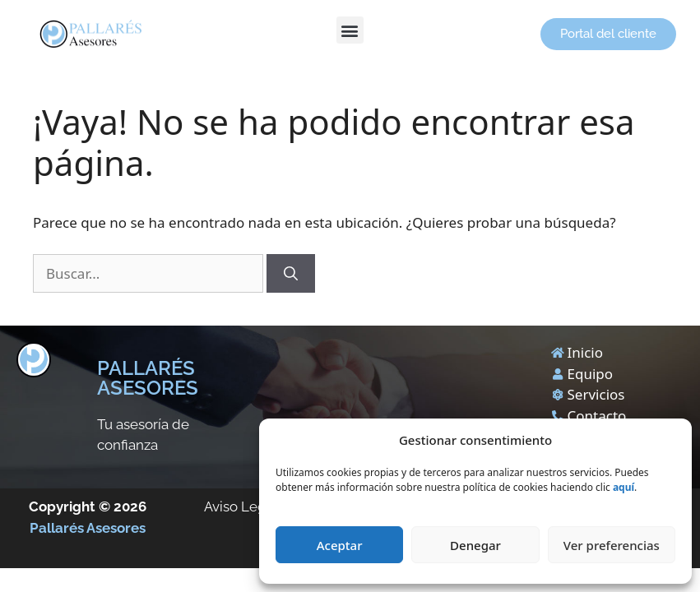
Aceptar (340, 545)
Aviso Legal (241, 506)
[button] (350, 30)
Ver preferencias (612, 545)
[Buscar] (291, 274)
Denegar (475, 545)
